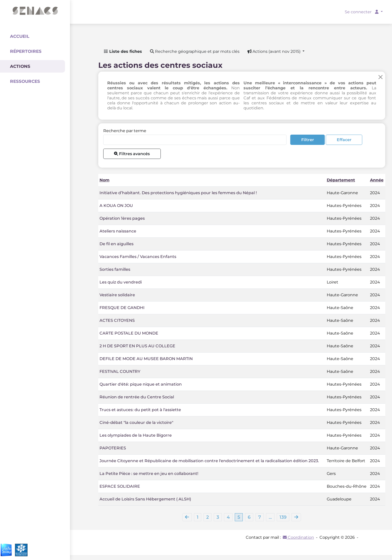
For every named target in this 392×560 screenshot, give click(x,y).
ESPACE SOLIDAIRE (120, 486)
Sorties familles (115, 269)
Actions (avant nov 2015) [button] (274, 51)
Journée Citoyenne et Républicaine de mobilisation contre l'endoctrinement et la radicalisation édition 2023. (209, 461)
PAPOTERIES (113, 448)
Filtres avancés (132, 154)
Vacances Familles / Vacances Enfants (138, 257)
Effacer (344, 140)
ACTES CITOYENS (117, 320)
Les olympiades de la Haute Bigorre (136, 435)
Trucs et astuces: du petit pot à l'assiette (140, 410)
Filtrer (308, 140)
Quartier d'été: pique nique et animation (141, 384)
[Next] (296, 517)
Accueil (20, 36)
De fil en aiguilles (116, 244)
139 (283, 517)
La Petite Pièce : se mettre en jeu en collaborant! (149, 474)
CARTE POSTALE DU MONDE (129, 333)
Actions (20, 66)
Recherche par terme (125, 131)
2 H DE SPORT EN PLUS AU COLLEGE (137, 346)
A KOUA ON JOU (116, 206)
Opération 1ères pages (122, 218)
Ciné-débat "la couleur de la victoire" (136, 423)
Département (341, 180)
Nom (104, 180)
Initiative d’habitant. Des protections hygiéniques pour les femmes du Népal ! (178, 193)
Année (377, 180)
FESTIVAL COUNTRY (120, 371)
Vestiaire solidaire (117, 295)
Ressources (25, 81)
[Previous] (187, 517)
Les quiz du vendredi (121, 282)
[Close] (380, 77)
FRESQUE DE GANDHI (122, 308)
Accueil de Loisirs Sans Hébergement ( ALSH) (145, 499)
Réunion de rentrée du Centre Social (137, 397)
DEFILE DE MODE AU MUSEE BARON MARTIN (146, 359)
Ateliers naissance (118, 231)
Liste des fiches (123, 51)
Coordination (298, 537)
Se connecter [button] (362, 12)
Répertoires (26, 51)
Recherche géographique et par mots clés (195, 51)
